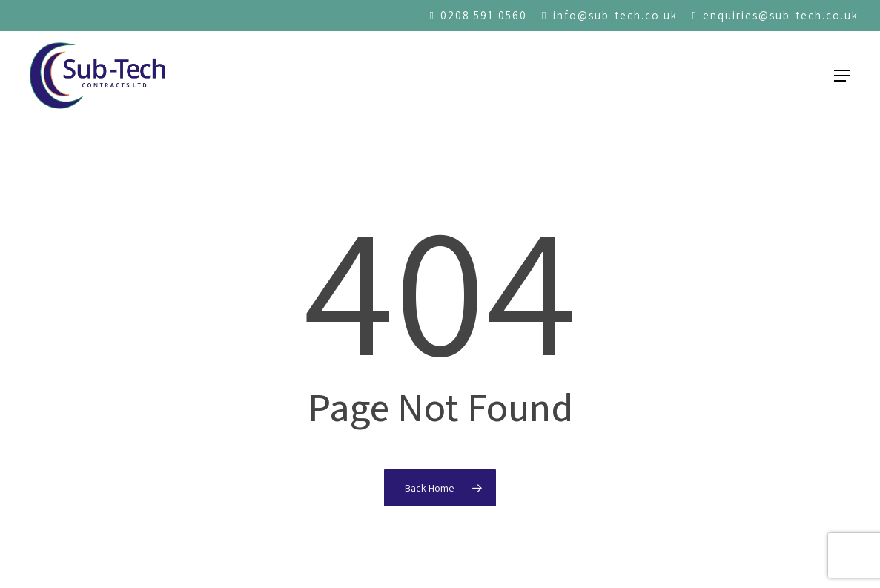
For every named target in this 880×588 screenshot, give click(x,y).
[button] (842, 76)
